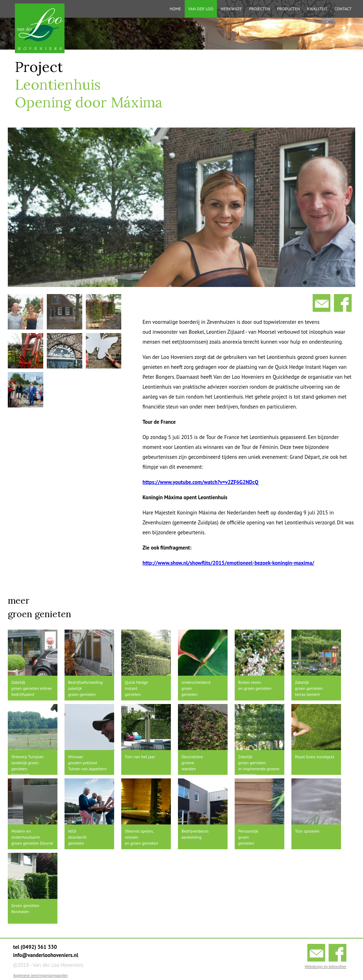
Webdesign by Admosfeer (326, 967)
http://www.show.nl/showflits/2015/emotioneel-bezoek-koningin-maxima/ (228, 563)
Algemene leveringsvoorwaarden (40, 975)
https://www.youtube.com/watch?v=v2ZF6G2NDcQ (200, 482)
